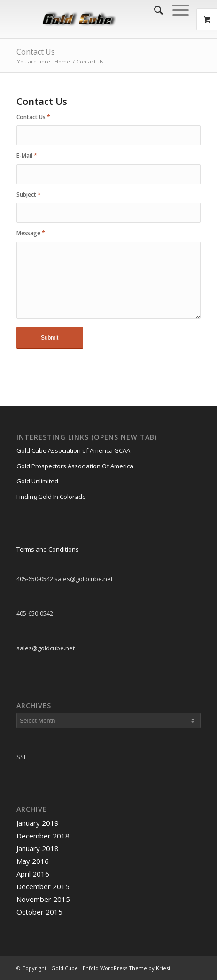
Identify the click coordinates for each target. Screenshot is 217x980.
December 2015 (43, 886)
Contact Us (36, 52)
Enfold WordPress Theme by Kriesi (126, 968)
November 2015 (43, 899)
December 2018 (43, 836)
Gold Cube (65, 968)
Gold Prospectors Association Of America (75, 466)
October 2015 (39, 912)
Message (31, 233)
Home (62, 61)
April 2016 (33, 874)
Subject (29, 194)
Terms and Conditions (48, 549)
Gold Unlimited (37, 481)
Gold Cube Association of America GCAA (73, 450)
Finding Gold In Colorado (51, 497)
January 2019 (38, 823)
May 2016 (33, 861)
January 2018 (38, 848)
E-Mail (27, 155)
